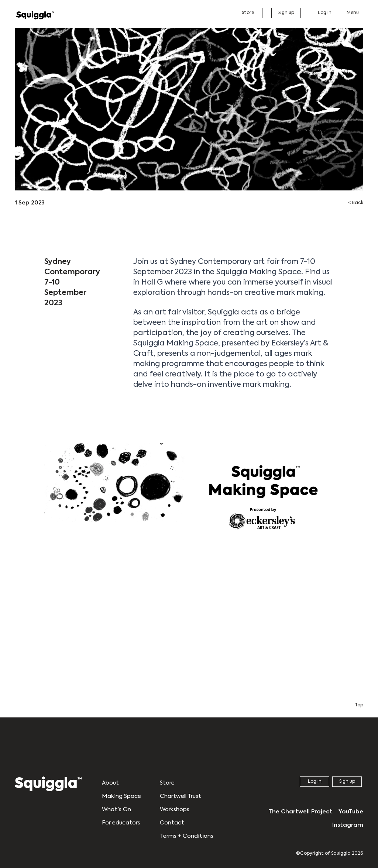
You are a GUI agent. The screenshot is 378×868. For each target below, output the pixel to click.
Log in (325, 13)
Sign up (286, 13)
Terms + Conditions (187, 836)
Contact (172, 823)
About (110, 783)
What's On (116, 810)
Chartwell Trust (181, 796)
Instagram (348, 825)
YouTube (351, 812)
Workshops (175, 810)
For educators (121, 823)
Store (248, 13)
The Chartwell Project (300, 812)
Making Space (121, 796)
